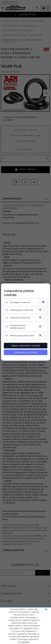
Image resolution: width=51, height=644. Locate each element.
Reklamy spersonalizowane (22, 336)
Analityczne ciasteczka (20, 318)
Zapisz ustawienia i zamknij (26, 346)
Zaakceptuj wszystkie (26, 352)
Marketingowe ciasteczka (21, 310)
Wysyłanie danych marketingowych (18, 327)
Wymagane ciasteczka (20, 302)
